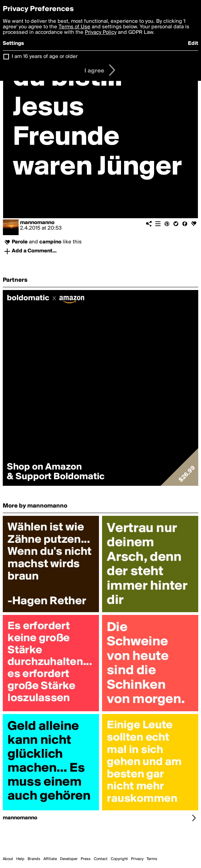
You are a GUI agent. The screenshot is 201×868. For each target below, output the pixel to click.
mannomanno (37, 223)
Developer (69, 859)
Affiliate (50, 859)
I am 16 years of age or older (45, 57)
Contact (101, 859)
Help (20, 859)
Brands (34, 859)
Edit (193, 44)
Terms (152, 859)
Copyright (119, 859)
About (8, 859)
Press (86, 859)
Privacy (137, 859)
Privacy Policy (101, 32)
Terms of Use (74, 27)
